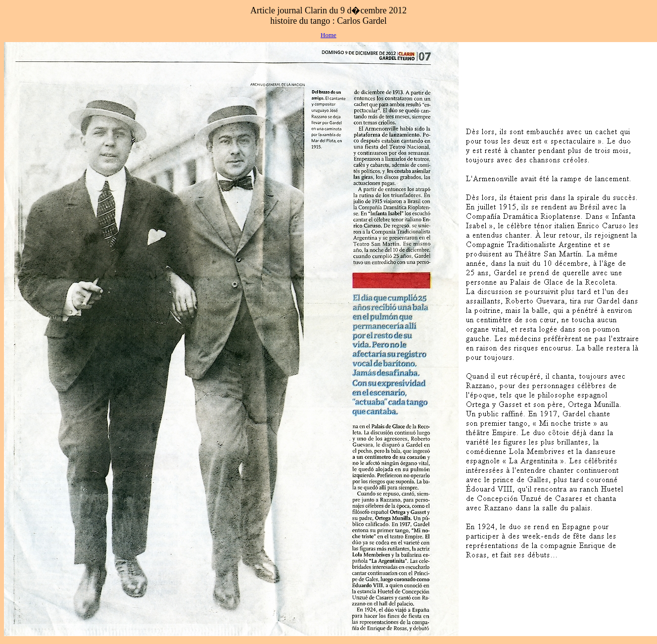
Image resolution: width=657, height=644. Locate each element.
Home (328, 35)
